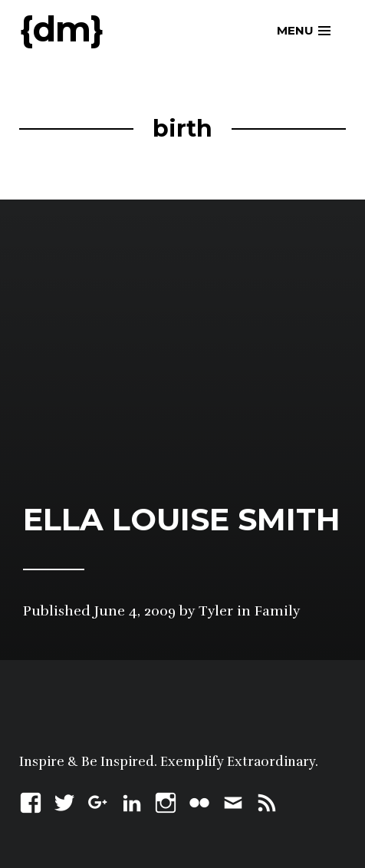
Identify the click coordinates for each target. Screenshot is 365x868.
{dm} (61, 29)
